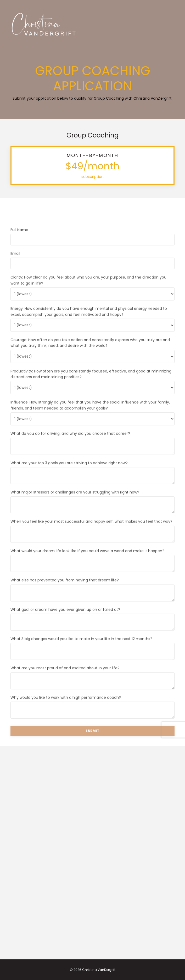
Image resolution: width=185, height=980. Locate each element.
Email (15, 263)
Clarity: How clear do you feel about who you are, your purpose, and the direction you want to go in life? (88, 289)
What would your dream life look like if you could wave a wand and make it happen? (87, 560)
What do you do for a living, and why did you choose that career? (70, 443)
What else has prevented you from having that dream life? (65, 589)
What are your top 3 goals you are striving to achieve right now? (69, 472)
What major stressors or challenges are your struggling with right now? (75, 501)
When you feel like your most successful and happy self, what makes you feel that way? (91, 531)
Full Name (19, 239)
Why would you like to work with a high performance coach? (66, 706)
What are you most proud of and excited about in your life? (65, 677)
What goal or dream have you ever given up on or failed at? (65, 618)
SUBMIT (92, 740)
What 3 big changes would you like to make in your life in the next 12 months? (81, 648)
